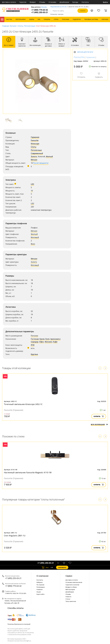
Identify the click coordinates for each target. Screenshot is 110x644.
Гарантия (23, 2)
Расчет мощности (41, 163)
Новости (68, 597)
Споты (20, 26)
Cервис (69, 576)
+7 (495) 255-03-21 (40, 12)
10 (32, 191)
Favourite (35, 140)
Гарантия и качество (72, 585)
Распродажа (41, 587)
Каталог (2, 19)
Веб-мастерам (70, 589)
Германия (35, 137)
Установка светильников (74, 582)
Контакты (85, 2)
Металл (34, 160)
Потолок (34, 336)
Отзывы (42, 2)
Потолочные (30, 26)
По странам (40, 585)
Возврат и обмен (71, 587)
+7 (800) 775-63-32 (40, 10)
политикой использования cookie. (20, 634)
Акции (39, 592)
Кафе (55, 342)
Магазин (49, 342)
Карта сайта (40, 594)
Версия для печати (85, 52)
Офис (42, 342)
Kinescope (35, 144)
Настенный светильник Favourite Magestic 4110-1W (28, 472)
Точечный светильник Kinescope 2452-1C (23, 404)
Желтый (49, 157)
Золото (34, 157)
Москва (44, 7)
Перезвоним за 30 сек (58, 7)
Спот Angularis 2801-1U (15, 536)
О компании (42, 576)
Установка (52, 2)
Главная (6, 26)
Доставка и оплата (9, 2)
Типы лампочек (71, 601)
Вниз (33, 244)
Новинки (40, 589)
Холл (47, 339)
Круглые (34, 354)
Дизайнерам (64, 2)
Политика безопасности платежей (19, 624)
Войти (105, 2)
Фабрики (40, 582)
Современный (37, 153)
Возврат (33, 2)
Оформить (62, 567)
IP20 (33, 345)
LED (32, 184)
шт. (45, 567)
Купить (99, 416)
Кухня (42, 339)
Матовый (35, 237)
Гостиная (35, 339)
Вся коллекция (99, 424)
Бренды (75, 2)
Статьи (68, 599)
